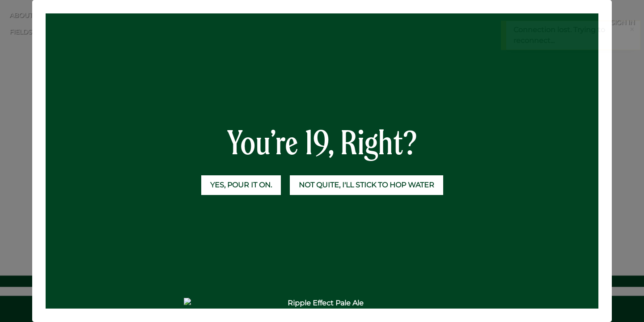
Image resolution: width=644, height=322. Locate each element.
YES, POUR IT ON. (241, 185)
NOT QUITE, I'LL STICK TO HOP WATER (366, 185)
